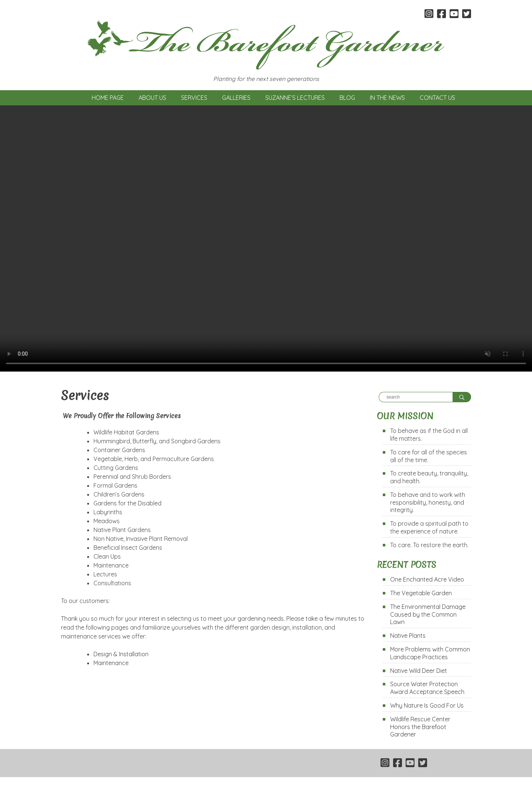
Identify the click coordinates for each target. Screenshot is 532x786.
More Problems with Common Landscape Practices (430, 653)
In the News (387, 98)
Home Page (108, 98)
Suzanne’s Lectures (295, 98)
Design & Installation (121, 654)
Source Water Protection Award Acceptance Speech (427, 688)
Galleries (236, 98)
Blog (347, 98)
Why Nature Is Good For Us (427, 705)
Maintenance (111, 663)
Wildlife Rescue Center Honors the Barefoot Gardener (420, 727)
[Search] (416, 397)
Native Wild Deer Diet (419, 671)
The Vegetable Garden (421, 593)
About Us (152, 98)
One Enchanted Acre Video (427, 579)
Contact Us (437, 98)
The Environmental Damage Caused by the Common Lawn (428, 614)
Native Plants (408, 636)
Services (194, 98)
